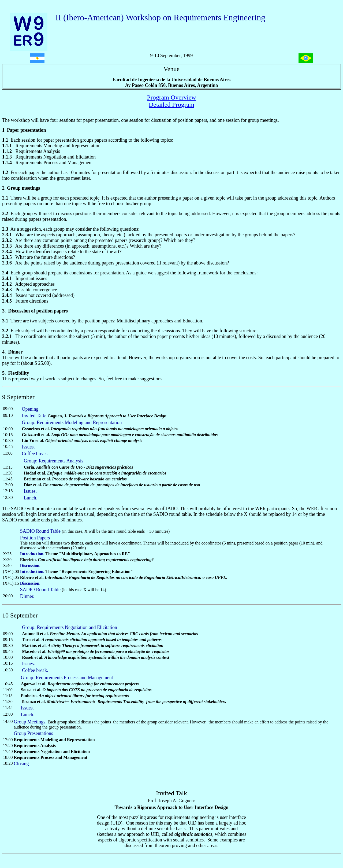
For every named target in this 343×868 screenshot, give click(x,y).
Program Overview (171, 97)
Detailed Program (171, 105)
